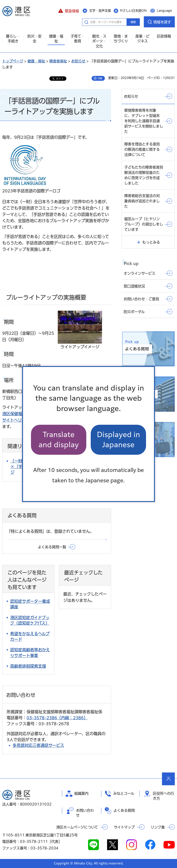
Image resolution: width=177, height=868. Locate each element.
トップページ (13, 61)
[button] (68, 10)
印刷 (100, 78)
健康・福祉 (36, 61)
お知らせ (78, 61)
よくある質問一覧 (52, 547)
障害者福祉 (58, 61)
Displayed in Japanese (118, 440)
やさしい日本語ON (133, 11)
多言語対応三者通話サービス (38, 745)
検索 (133, 22)
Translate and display (59, 440)
